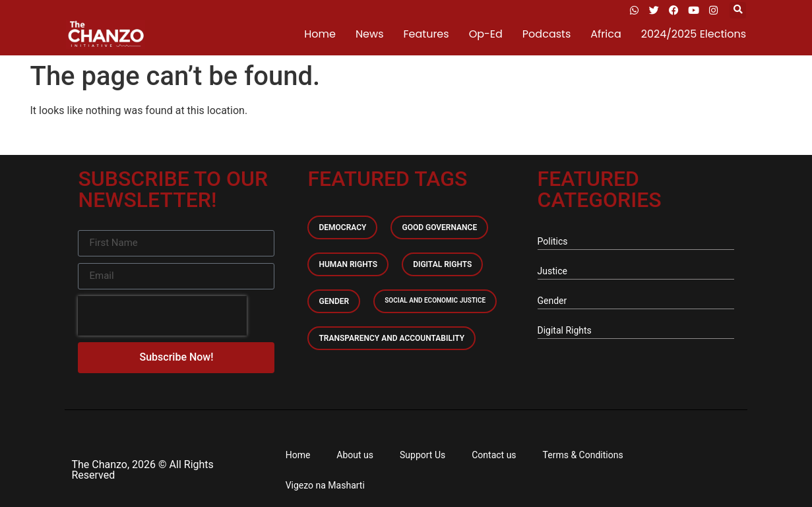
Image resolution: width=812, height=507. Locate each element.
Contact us (494, 455)
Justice (552, 271)
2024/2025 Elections (694, 34)
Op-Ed (486, 34)
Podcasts (547, 34)
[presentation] (162, 316)
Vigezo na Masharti (325, 485)
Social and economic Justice (435, 300)
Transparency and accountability (391, 338)
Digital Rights (442, 264)
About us (355, 455)
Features (426, 34)
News (370, 34)
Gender (334, 301)
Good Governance (439, 227)
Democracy (342, 227)
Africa (606, 34)
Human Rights (348, 264)
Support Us (422, 455)
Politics (553, 241)
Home (320, 34)
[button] (738, 10)
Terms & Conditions (583, 455)
